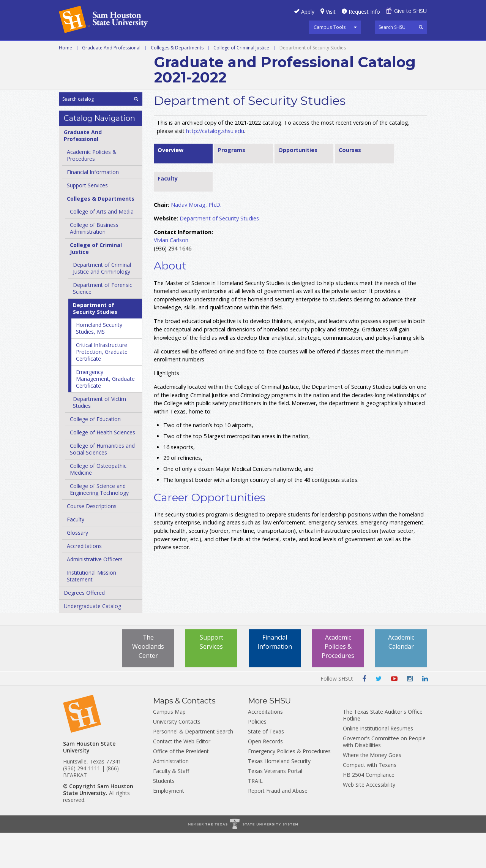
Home (65, 83)
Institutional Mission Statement (92, 611)
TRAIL (255, 816)
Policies (257, 757)
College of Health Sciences (103, 468)
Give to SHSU (410, 11)
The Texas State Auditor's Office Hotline (383, 750)
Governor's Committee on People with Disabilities (384, 777)
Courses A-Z (292, 49)
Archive (71, 66)
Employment (169, 826)
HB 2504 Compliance (369, 810)
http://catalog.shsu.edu (215, 166)
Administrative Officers (95, 595)
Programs (232, 185)
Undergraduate (84, 49)
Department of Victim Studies (99, 438)
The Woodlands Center (148, 682)
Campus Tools (330, 27)
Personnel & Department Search (193, 767)
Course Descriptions (92, 541)
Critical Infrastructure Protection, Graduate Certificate (102, 387)
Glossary (77, 568)
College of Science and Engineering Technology (99, 525)
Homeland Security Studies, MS (99, 364)
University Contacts (177, 757)
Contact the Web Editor (182, 777)
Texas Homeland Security (279, 796)
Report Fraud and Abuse (278, 826)
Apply (308, 12)
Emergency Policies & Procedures (289, 786)
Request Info (364, 12)
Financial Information (93, 207)
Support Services (87, 221)
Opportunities (298, 185)
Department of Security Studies (95, 344)
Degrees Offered (84, 628)
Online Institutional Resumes (378, 764)
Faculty (76, 555)
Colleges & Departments (177, 83)
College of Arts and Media (102, 247)
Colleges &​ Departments (101, 234)
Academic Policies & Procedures (338, 682)
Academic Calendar (401, 678)
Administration (171, 796)
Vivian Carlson (171, 275)
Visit (331, 12)
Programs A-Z (240, 49)
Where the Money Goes (372, 790)
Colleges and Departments (365, 49)
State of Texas (266, 767)
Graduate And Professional (111, 83)
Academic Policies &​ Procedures (92, 191)
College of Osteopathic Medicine (98, 504)
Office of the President (181, 786)
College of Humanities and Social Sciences (102, 484)
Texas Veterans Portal (275, 806)
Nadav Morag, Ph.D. (196, 240)
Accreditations (84, 581)
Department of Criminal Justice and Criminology (102, 303)
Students (164, 816)
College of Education (95, 454)
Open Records (265, 777)
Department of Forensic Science (103, 324)
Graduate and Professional (163, 49)
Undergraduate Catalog (92, 641)
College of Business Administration (94, 264)
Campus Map (169, 747)
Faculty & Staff (171, 806)
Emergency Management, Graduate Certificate (105, 414)
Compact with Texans (370, 800)
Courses (350, 185)
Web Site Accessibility (369, 820)
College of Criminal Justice (241, 83)
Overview (170, 185)
